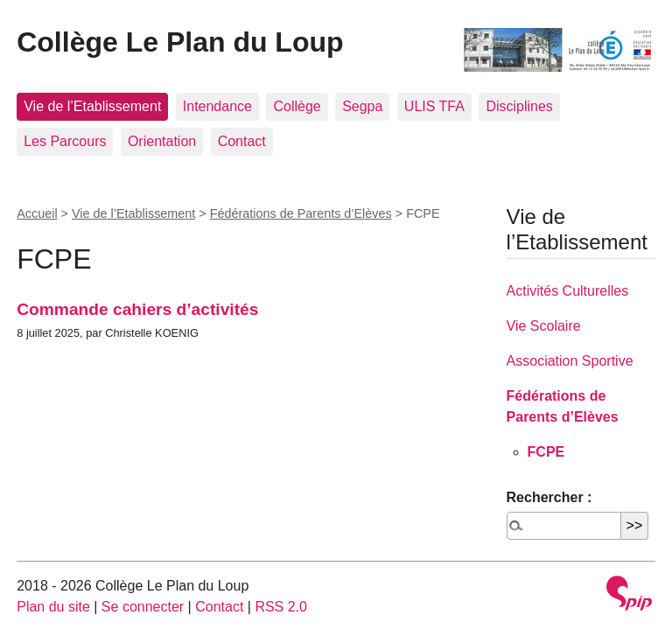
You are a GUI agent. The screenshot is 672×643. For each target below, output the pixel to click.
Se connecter (143, 607)
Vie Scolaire (544, 326)
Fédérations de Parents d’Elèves (301, 213)
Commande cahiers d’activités (137, 309)
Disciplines (519, 106)
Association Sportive (570, 361)
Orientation (162, 141)
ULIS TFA (434, 106)
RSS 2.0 (281, 607)
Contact (242, 141)
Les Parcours (65, 141)
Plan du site (53, 607)
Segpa (362, 106)
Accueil (37, 213)
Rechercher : (549, 497)
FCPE (546, 452)
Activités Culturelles (568, 291)
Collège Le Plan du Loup (180, 42)
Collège (297, 106)
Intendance (217, 106)
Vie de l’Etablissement (92, 106)
